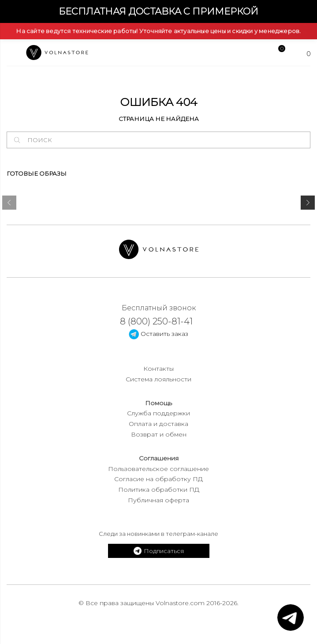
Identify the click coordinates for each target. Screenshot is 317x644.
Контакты (158, 369)
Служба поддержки (158, 413)
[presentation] (9, 204)
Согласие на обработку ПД (158, 479)
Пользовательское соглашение (158, 469)
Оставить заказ (158, 334)
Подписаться (159, 551)
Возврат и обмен (159, 434)
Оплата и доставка (158, 424)
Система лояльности (158, 379)
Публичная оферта (158, 500)
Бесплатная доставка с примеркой (158, 11)
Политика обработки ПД (159, 490)
